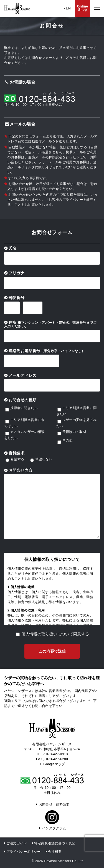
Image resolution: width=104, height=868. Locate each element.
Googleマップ (52, 764)
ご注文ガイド (17, 843)
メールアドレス (23, 376)
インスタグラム (52, 828)
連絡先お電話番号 (47, 351)
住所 (50, 324)
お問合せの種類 (23, 400)
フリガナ (17, 273)
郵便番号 (17, 298)
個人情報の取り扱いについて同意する (55, 634)
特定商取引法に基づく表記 (55, 843)
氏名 (13, 248)
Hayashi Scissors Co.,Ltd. (64, 861)
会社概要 (55, 852)
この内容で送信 (52, 651)
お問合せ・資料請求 (52, 804)
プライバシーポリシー (24, 852)
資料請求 (17, 453)
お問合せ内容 (21, 471)
